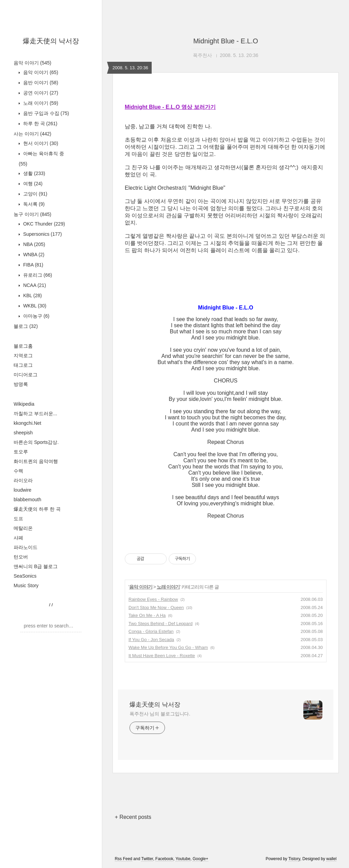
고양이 (35, 194)
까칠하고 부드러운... (35, 414)
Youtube (183, 859)
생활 (33, 173)
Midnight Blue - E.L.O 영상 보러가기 (170, 107)
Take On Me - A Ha (147, 615)
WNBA (33, 255)
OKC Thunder (43, 224)
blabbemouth (27, 500)
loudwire (22, 490)
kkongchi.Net (27, 423)
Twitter (147, 859)
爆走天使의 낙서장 (51, 41)
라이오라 (23, 480)
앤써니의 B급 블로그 (36, 566)
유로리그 (37, 275)
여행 (32, 184)
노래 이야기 (40, 103)
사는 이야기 (32, 134)
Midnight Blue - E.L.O (226, 41)
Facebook (164, 859)
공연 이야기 (40, 93)
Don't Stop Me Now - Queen (156, 607)
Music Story (26, 585)
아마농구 (36, 316)
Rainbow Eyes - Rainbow (153, 599)
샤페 (18, 538)
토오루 (21, 452)
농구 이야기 (32, 214)
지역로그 (23, 356)
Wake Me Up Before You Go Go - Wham (168, 647)
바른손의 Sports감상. (36, 442)
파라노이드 (26, 547)
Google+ (200, 859)
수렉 (18, 471)
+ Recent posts (133, 817)
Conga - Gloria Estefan (151, 631)
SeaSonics (25, 576)
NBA (33, 244)
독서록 (33, 204)
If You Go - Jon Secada (151, 640)
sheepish (23, 433)
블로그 (26, 326)
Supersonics (42, 234)
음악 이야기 (32, 63)
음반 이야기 (40, 83)
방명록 (21, 384)
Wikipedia (24, 404)
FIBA (33, 265)
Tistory (294, 859)
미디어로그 (26, 375)
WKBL (34, 306)
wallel (331, 859)
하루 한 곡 (40, 124)
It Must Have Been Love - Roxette (162, 656)
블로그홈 (23, 346)
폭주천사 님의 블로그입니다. (160, 714)
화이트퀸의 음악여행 (36, 461)
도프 (18, 519)
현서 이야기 (40, 143)
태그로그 (23, 365)
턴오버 (21, 557)
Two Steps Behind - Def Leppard (161, 624)
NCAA (34, 285)
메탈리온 (23, 528)
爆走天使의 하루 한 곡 (37, 509)
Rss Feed (124, 859)
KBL (32, 295)
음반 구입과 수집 (45, 113)
